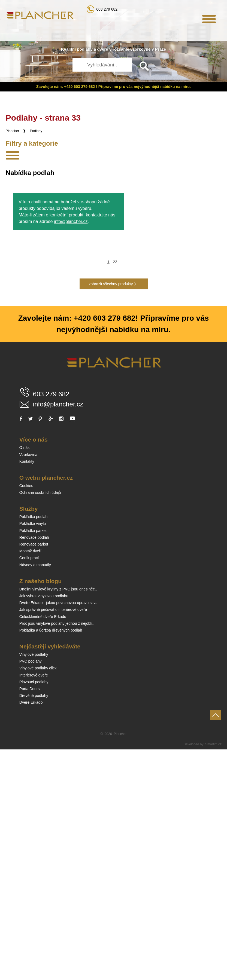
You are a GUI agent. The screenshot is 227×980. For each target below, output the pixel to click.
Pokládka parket (33, 761)
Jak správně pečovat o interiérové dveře (53, 840)
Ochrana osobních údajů (40, 723)
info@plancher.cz (71, 452)
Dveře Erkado (31, 933)
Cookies (26, 716)
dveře (102, 49)
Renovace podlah (34, 768)
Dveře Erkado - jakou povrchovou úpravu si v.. (58, 833)
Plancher (13, 131)
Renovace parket (34, 775)
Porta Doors (30, 919)
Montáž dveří (30, 782)
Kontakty (27, 692)
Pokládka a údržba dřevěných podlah (51, 861)
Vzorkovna (28, 685)
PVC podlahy (31, 892)
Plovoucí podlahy (34, 912)
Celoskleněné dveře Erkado (43, 847)
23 (115, 492)
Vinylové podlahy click (38, 899)
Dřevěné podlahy (34, 926)
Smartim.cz (213, 975)
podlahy (85, 49)
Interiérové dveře (34, 906)
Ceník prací (29, 788)
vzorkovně (140, 49)
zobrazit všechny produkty (111, 514)
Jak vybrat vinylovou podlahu (44, 826)
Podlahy (36, 131)
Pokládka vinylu (33, 754)
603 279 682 (107, 9)
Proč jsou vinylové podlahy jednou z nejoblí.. (57, 854)
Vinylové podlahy (34, 885)
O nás (24, 678)
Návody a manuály (35, 795)
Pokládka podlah (34, 747)
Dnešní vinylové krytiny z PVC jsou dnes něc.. (58, 820)
